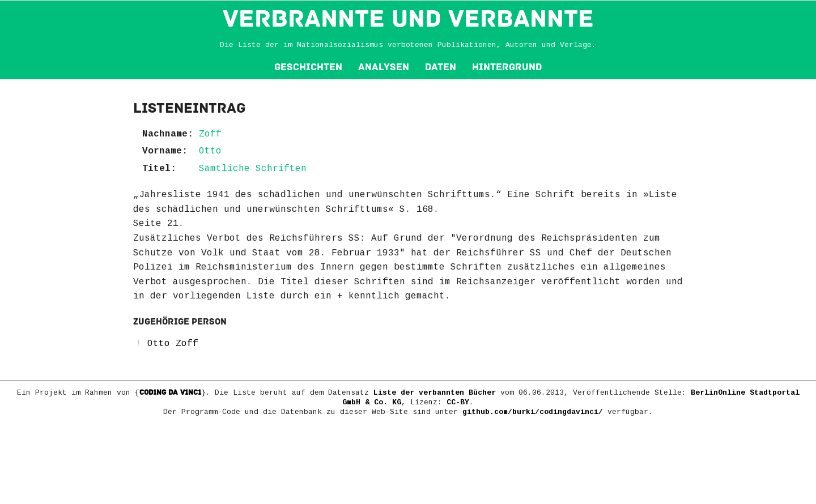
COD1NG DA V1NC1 (170, 392)
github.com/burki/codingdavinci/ (533, 412)
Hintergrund (507, 67)
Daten (441, 67)
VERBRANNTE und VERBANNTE (408, 19)
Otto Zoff (173, 344)
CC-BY (458, 402)
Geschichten (308, 67)
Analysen (384, 67)
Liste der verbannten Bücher (435, 393)
